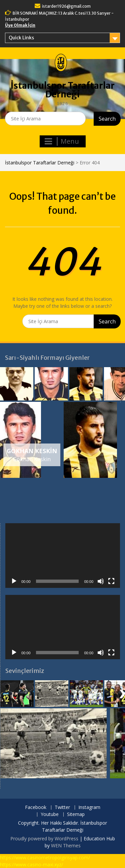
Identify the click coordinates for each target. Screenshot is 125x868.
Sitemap (76, 814)
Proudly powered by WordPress (44, 838)
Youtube (50, 814)
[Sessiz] (101, 581)
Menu (62, 141)
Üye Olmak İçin (20, 25)
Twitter (62, 807)
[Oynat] (14, 581)
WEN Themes (66, 845)
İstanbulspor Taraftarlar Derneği (63, 90)
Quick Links (21, 38)
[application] (63, 556)
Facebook (36, 807)
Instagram (89, 807)
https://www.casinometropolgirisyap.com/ (45, 857)
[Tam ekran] (111, 581)
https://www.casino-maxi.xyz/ (31, 864)
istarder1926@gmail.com (66, 6)
